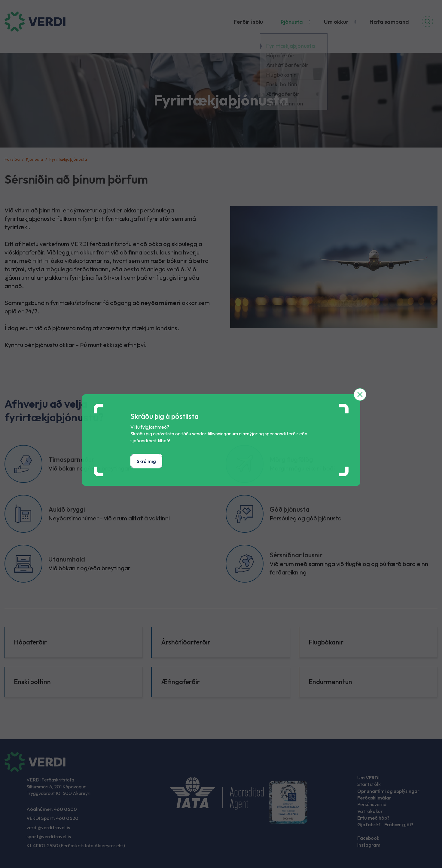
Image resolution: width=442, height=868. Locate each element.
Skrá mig (146, 461)
